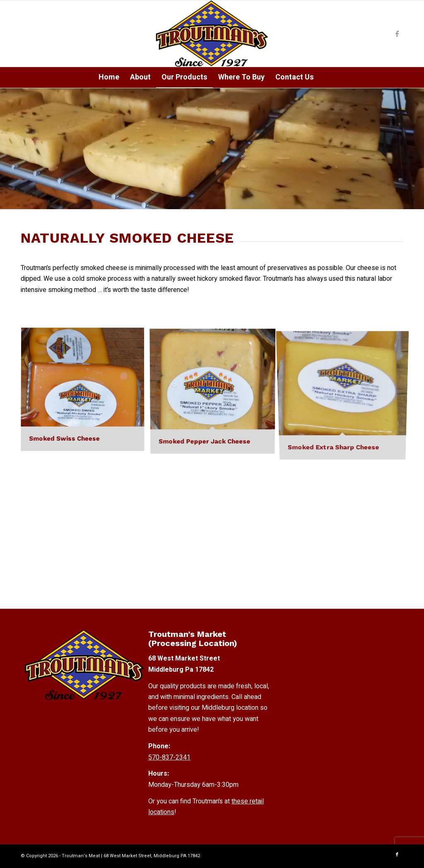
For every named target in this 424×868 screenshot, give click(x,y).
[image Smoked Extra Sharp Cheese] (346, 393)
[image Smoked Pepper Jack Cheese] (216, 393)
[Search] (325, 77)
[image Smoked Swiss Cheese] (86, 393)
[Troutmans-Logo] (212, 34)
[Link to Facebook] (397, 34)
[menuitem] (109, 77)
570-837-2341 (169, 757)
